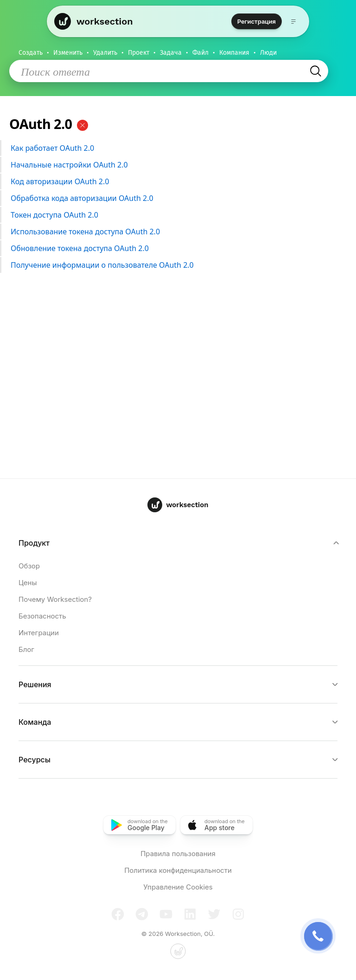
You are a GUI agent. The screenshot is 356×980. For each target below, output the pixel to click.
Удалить (105, 53)
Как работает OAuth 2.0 (177, 148)
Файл (200, 53)
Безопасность (42, 616)
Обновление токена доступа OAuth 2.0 (177, 249)
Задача (171, 53)
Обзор (29, 566)
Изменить (68, 53)
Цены (28, 583)
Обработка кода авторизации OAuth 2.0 (177, 199)
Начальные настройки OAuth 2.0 (177, 165)
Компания (234, 53)
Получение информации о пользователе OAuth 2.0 (177, 265)
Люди (268, 53)
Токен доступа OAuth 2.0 (177, 215)
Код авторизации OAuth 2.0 (177, 182)
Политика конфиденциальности (178, 870)
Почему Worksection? (55, 599)
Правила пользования (178, 854)
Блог (26, 649)
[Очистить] (83, 125)
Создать (31, 53)
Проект (139, 53)
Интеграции (39, 633)
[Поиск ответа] (164, 71)
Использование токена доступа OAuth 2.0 (177, 232)
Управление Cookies (178, 887)
